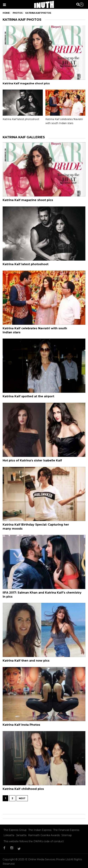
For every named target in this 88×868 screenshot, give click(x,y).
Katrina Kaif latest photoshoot (21, 119)
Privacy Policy (42, 864)
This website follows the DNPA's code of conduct (34, 834)
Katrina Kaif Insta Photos (21, 719)
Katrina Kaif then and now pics (26, 656)
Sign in (81, 5)
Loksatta (9, 828)
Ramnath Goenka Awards (44, 828)
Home (6, 13)
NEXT (22, 791)
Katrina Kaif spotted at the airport (28, 394)
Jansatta (21, 828)
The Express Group (15, 823)
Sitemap (67, 828)
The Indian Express (40, 823)
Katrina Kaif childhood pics (23, 783)
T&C (56, 864)
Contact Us (23, 864)
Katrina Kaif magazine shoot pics (26, 83)
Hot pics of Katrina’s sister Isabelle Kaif (32, 458)
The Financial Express (66, 823)
